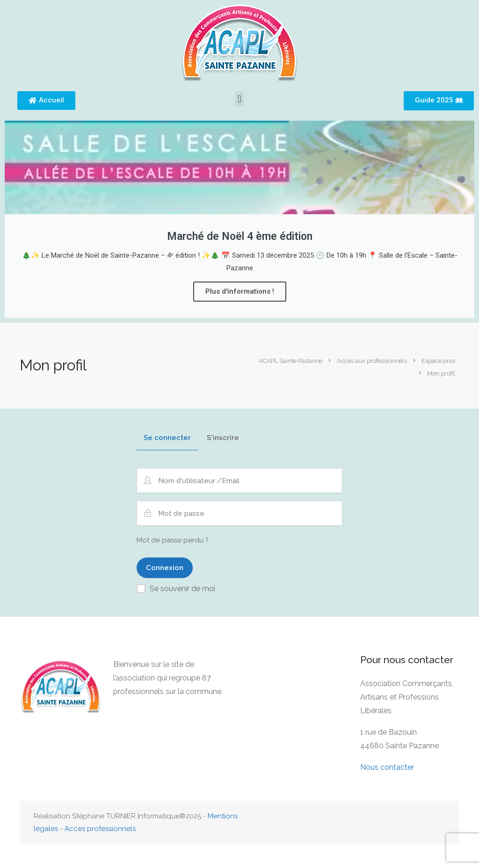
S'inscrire (223, 438)
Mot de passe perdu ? (173, 540)
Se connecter (167, 438)
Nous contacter (387, 767)
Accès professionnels (100, 829)
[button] (239, 99)
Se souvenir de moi (182, 589)
